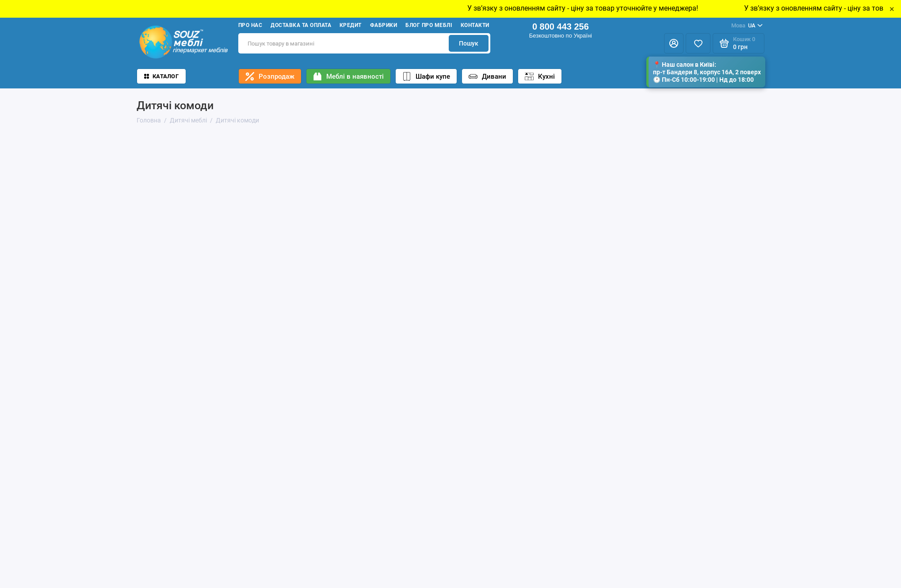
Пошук (469, 43)
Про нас (250, 25)
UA (747, 26)
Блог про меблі (429, 25)
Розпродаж (270, 76)
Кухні (540, 76)
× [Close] (892, 9)
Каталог (161, 76)
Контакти (475, 25)
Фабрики (384, 25)
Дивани (487, 76)
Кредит (351, 25)
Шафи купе (426, 76)
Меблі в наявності (348, 76)
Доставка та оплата (301, 25)
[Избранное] (698, 43)
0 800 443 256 (561, 27)
